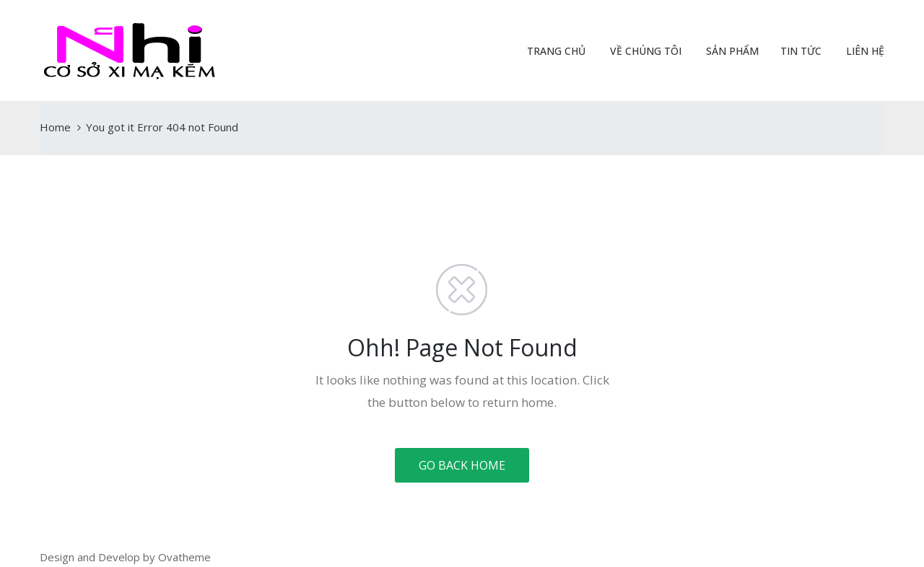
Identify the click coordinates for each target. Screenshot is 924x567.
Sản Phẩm (731, 51)
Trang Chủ (555, 51)
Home (55, 127)
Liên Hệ (864, 51)
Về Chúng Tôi (644, 51)
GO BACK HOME (462, 465)
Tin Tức (801, 51)
